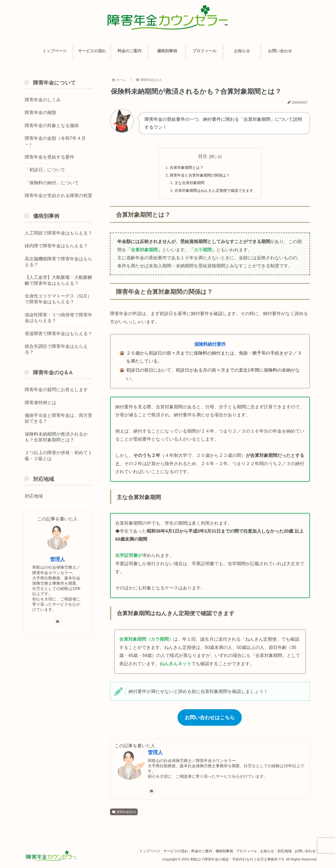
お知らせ (262, 852)
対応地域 (281, 852)
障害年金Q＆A (124, 813)
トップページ (134, 852)
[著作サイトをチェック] (152, 792)
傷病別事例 (215, 852)
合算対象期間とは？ (185, 168)
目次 (203, 156)
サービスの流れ (162, 852)
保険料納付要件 (210, 346)
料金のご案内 (190, 852)
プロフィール (239, 852)
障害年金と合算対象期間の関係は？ (199, 176)
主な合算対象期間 (188, 184)
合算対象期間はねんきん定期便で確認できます (214, 192)
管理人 (155, 754)
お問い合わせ (304, 852)
